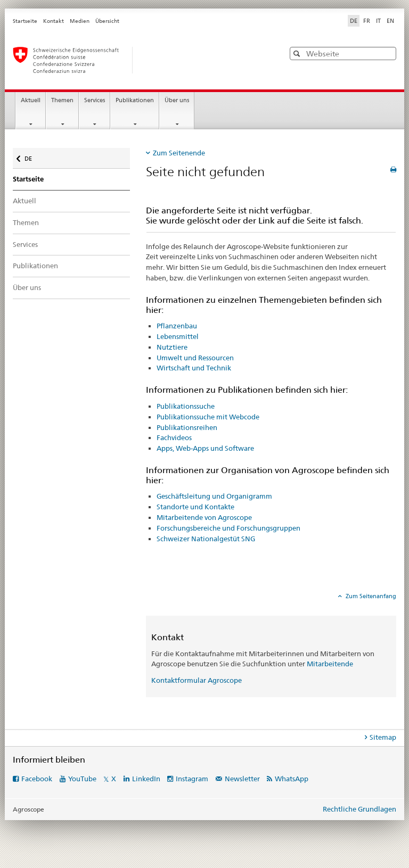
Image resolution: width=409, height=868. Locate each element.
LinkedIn (146, 779)
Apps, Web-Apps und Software (205, 448)
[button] (298, 53)
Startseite (25, 21)
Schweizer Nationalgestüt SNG (206, 539)
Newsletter (242, 779)
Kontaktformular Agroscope (197, 680)
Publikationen (135, 100)
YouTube (82, 779)
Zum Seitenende (179, 153)
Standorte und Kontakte (195, 507)
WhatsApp (292, 779)
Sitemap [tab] (383, 737)
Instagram (192, 779)
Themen (62, 100)
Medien (80, 21)
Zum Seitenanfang (370, 596)
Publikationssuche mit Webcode (208, 417)
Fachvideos (174, 437)
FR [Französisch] (367, 21)
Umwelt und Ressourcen (195, 358)
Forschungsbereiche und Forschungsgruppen (228, 528)
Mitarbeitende (330, 664)
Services (95, 100)
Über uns (177, 100)
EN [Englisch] (390, 21)
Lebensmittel (178, 336)
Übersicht (107, 21)
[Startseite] (138, 60)
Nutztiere (172, 347)
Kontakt (54, 21)
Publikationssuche (186, 406)
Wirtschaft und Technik (194, 368)
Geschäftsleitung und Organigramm (214, 496)
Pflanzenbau (177, 326)
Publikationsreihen (187, 427)
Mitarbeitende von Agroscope (204, 517)
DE (33, 156)
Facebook (37, 779)
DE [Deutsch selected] (354, 21)
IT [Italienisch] (378, 21)
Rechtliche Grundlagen (359, 809)
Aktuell (31, 100)
